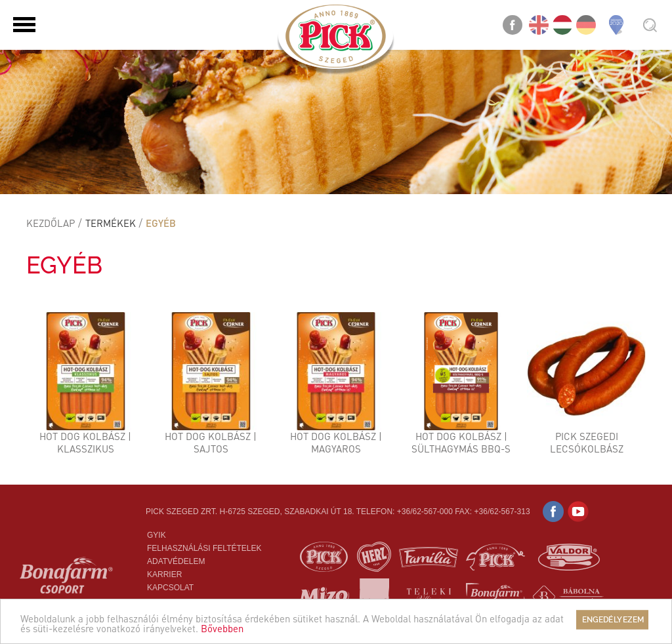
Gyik (157, 535)
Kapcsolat (170, 588)
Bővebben (222, 628)
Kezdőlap (51, 223)
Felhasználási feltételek (204, 548)
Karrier (164, 574)
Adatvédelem (176, 561)
